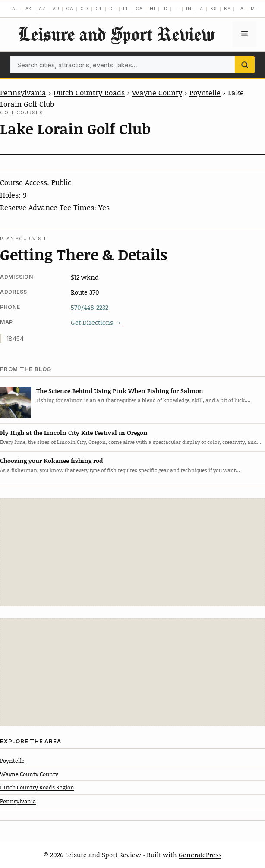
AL (15, 9)
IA (201, 9)
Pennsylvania (23, 92)
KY (227, 9)
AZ (42, 9)
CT (99, 9)
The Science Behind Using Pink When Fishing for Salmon (120, 391)
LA (241, 9)
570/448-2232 (90, 307)
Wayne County (157, 92)
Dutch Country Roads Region (37, 787)
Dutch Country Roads (89, 92)
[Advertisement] (132, 552)
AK (29, 9)
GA (139, 9)
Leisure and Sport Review (116, 34)
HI (153, 9)
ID (165, 9)
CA (70, 9)
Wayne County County (29, 774)
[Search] (245, 65)
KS (214, 9)
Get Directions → (96, 322)
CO (84, 9)
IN (189, 9)
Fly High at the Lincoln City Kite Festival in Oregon (74, 432)
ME (254, 9)
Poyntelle (205, 92)
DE (113, 9)
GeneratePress (200, 855)
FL (126, 9)
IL (177, 9)
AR (56, 9)
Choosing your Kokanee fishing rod (51, 461)
